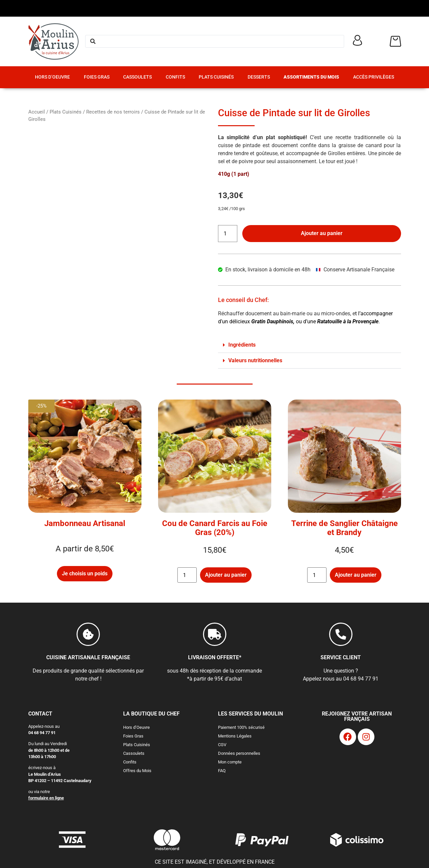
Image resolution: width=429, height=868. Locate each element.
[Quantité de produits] (228, 234)
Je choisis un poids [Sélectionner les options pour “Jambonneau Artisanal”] (85, 574)
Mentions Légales (235, 736)
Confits (175, 77)
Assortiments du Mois (311, 77)
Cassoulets (137, 77)
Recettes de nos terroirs (113, 112)
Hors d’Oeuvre (52, 77)
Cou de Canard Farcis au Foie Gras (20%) (215, 528)
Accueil (37, 112)
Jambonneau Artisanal (85, 523)
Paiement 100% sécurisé (241, 727)
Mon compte (230, 762)
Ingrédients (242, 345)
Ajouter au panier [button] (226, 575)
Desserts (259, 77)
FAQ (222, 771)
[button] (310, 345)
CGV (222, 745)
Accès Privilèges (374, 77)
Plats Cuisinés (216, 77)
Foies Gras (97, 77)
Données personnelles (239, 753)
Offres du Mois (137, 771)
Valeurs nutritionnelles (255, 360)
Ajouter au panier (322, 233)
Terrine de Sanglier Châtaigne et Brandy (344, 528)
